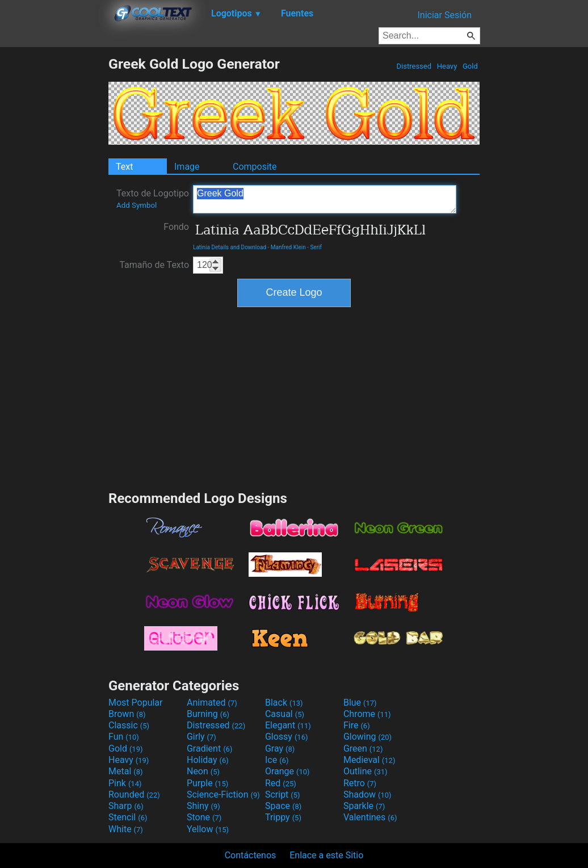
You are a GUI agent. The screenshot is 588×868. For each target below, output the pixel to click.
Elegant (288, 725)
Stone (204, 817)
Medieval (369, 760)
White (126, 829)
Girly (201, 737)
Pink (125, 783)
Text (124, 167)
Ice (277, 760)
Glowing (367, 737)
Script (283, 794)
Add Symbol (136, 205)
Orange (287, 771)
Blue (360, 703)
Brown (127, 714)
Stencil (128, 817)
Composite (255, 167)
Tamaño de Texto (154, 265)
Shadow (367, 794)
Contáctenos (251, 855)
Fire (357, 725)
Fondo (176, 227)
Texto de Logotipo (153, 199)
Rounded (134, 794)
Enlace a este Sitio (326, 855)
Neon (203, 771)
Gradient (209, 749)
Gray (280, 749)
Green (363, 749)
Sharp (126, 806)
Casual (285, 714)
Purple (207, 783)
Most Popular (136, 703)
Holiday (208, 760)
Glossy (287, 737)
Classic (129, 725)
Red (281, 783)
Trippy (283, 817)
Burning (208, 714)
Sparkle (364, 806)
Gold (470, 66)
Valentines (370, 817)
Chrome (367, 714)
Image (187, 167)
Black (284, 703)
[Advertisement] (54, 226)
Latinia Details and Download (230, 247)
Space (283, 806)
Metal (126, 771)
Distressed (414, 66)
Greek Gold (325, 199)
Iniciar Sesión (444, 15)
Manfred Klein (288, 247)
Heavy (447, 66)
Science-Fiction (223, 794)
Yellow (208, 829)
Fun (124, 737)
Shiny (203, 806)
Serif (316, 247)
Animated (212, 703)
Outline (366, 771)
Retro (360, 783)
